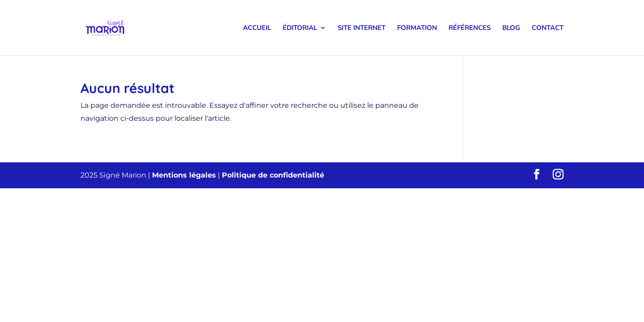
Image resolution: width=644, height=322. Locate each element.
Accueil (257, 28)
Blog (511, 28)
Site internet (362, 28)
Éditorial (300, 28)
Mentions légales (184, 175)
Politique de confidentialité (273, 175)
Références (470, 28)
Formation (417, 28)
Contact (548, 28)
